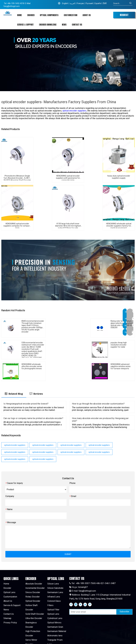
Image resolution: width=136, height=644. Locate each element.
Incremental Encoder (35, 566)
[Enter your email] (92, 590)
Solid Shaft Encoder (35, 592)
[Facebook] (71, 583)
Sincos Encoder (33, 571)
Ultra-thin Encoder (34, 597)
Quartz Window (54, 631)
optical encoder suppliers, (75, 111)
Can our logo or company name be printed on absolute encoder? (33, 397)
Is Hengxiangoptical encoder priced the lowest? (26, 382)
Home (6, 562)
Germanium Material (57, 610)
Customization (10, 575)
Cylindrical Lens (55, 597)
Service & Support (12, 584)
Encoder (7, 566)
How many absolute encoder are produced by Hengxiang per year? (100, 398)
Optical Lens (9, 571)
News (6, 588)
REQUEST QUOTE (124, 16)
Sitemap (7, 597)
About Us (8, 579)
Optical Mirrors (54, 601)
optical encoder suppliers (15, 423)
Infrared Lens (54, 575)
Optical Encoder (33, 579)
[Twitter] (80, 583)
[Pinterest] (90, 583)
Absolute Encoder (34, 562)
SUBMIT (68, 533)
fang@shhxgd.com (12, 6)
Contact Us (9, 592)
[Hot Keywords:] (130, 3)
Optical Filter (53, 588)
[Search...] (121, 3)
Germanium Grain (55, 605)
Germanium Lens (55, 571)
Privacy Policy (10, 601)
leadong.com (113, 640)
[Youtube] (85, 583)
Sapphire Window (56, 627)
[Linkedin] (76, 583)
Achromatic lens (55, 614)
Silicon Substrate (55, 566)
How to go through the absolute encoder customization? (98, 382)
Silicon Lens (53, 562)
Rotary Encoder (33, 575)
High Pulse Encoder (35, 627)
